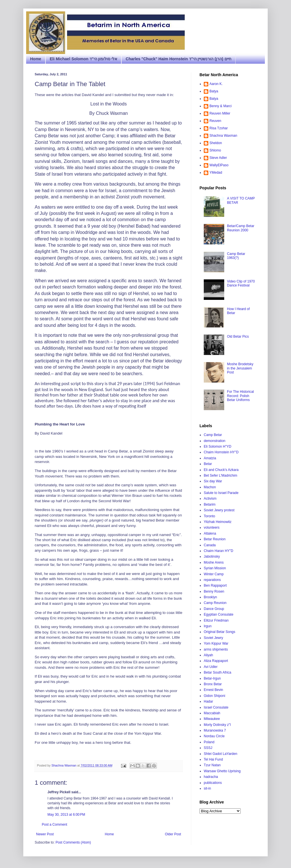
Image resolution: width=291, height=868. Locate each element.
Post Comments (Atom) (73, 842)
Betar (208, 464)
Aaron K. (216, 84)
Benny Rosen (214, 591)
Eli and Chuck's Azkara (221, 470)
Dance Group (214, 609)
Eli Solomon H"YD (218, 447)
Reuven (215, 121)
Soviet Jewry (213, 638)
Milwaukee (212, 719)
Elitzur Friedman (216, 620)
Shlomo (215, 150)
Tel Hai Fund (213, 759)
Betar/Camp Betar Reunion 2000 (241, 228)
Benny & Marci (221, 106)
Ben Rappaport (215, 585)
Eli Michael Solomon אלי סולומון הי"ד (83, 59)
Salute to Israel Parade (221, 493)
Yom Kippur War (216, 643)
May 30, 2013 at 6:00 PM (66, 815)
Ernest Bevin (213, 690)
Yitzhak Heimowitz (218, 522)
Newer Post (45, 834)
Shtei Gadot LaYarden (221, 754)
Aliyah (208, 655)
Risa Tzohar (219, 128)
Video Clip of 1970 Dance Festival (241, 283)
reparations (212, 580)
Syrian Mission (215, 568)
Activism (210, 499)
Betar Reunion (215, 539)
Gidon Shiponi (214, 696)
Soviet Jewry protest (219, 510)
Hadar (208, 701)
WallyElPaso (219, 165)
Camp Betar (213, 435)
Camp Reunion (215, 603)
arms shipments (216, 649)
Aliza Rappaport (216, 661)
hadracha (211, 777)
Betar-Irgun (212, 678)
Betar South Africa (218, 672)
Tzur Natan (212, 765)
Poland (209, 742)
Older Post (173, 834)
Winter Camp (214, 574)
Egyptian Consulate (219, 614)
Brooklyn (210, 597)
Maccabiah (212, 713)
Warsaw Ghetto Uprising (222, 771)
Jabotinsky (212, 556)
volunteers (212, 528)
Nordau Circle (214, 736)
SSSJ (208, 748)
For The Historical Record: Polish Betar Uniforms (240, 396)
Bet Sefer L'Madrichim (221, 475)
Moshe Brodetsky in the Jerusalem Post (240, 368)
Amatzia (210, 458)
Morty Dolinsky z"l (217, 725)
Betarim (210, 504)
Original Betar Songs (220, 632)
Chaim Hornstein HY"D (221, 452)
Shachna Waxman (223, 136)
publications (213, 783)
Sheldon (216, 143)
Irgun (208, 626)
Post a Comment (54, 825)
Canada (210, 545)
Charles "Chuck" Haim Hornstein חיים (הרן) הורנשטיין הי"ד (178, 59)
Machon (210, 487)
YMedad (216, 173)
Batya (214, 91)
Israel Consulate (216, 707)
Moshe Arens (214, 562)
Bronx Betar (213, 684)
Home (36, 59)
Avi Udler (211, 667)
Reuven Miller (220, 113)
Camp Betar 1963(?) (236, 256)
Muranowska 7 (215, 730)
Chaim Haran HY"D (219, 551)
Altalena (210, 533)
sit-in (207, 788)
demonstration (215, 441)
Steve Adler (218, 158)
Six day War (213, 481)
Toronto (209, 516)
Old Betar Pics (238, 337)
